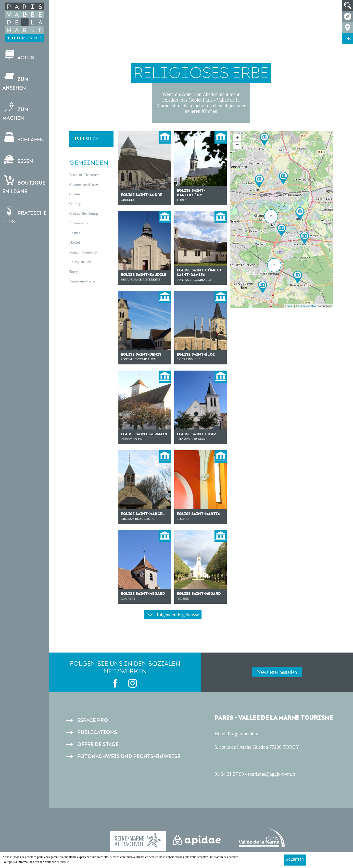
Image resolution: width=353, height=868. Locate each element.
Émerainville (79, 223)
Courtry (75, 204)
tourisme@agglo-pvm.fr (272, 774)
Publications (97, 732)
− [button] (237, 145)
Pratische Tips (25, 215)
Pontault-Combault (83, 252)
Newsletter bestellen (277, 672)
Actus (18, 56)
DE (347, 39)
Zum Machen (15, 112)
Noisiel (75, 242)
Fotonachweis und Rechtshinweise (129, 756)
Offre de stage (98, 744)
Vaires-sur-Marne (82, 281)
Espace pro (93, 720)
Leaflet (289, 306)
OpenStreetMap (308, 306)
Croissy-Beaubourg (84, 214)
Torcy (74, 272)
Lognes (75, 233)
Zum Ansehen (15, 81)
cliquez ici (63, 862)
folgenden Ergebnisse (173, 614)
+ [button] (237, 138)
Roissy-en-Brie (81, 262)
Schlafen (23, 138)
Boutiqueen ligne (24, 185)
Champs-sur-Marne (84, 184)
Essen (18, 159)
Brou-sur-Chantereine (85, 175)
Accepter (295, 860)
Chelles (75, 194)
